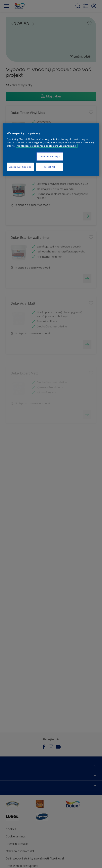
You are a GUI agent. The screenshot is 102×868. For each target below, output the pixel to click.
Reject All (49, 167)
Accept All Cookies (20, 167)
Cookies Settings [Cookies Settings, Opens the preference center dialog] (50, 156)
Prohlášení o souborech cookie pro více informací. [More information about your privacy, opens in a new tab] (47, 146)
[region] (51, 150)
